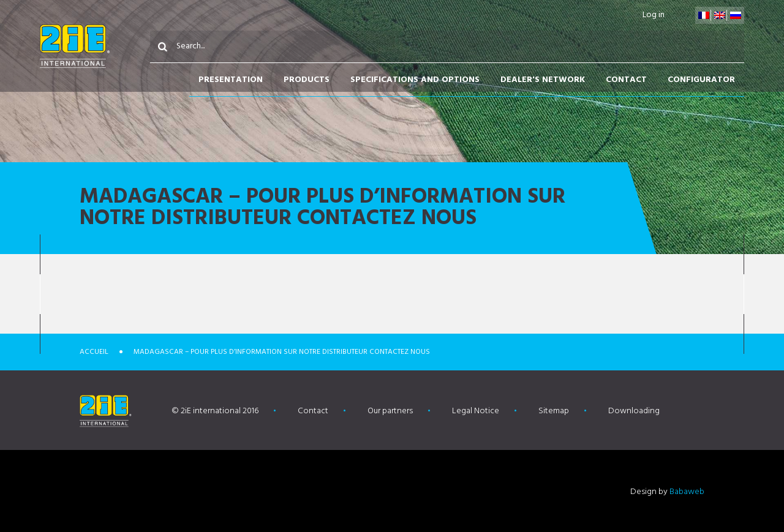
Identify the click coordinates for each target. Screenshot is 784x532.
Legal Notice (476, 411)
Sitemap (554, 411)
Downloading (634, 411)
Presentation (231, 80)
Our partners (390, 411)
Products (307, 80)
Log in (654, 15)
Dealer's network (543, 80)
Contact (626, 80)
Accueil (94, 352)
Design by (667, 492)
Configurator (701, 80)
